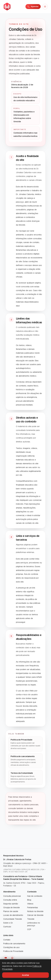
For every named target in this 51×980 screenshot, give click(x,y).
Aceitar (26, 975)
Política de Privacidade (13, 951)
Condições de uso (11, 947)
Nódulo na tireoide (35, 911)
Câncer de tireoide (35, 915)
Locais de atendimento (13, 915)
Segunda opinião (11, 904)
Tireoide (31, 919)
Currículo (7, 927)
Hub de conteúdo (35, 896)
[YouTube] (6, 958)
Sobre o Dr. (8, 923)
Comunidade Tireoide (13, 919)
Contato (7, 940)
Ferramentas (33, 908)
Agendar (33, 6)
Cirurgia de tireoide (11, 908)
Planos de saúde (11, 911)
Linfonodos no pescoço (34, 924)
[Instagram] (12, 958)
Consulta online (10, 900)
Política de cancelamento (14, 944)
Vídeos (30, 904)
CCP (29, 929)
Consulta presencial (12, 896)
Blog (29, 900)
